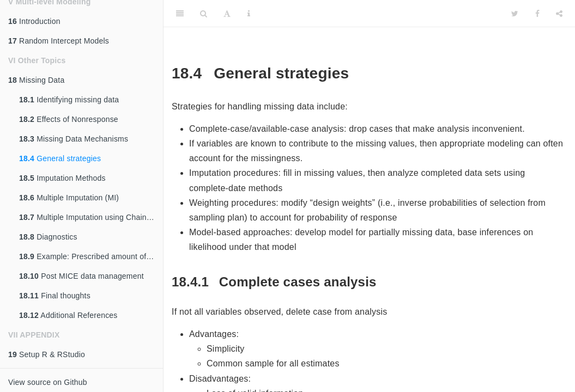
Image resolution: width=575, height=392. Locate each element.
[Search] (204, 14)
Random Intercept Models (59, 41)
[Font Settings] (227, 14)
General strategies (60, 158)
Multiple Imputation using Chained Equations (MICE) (91, 217)
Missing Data (36, 80)
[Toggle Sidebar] (180, 14)
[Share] (559, 14)
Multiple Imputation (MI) (69, 198)
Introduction (34, 21)
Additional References (68, 315)
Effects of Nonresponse (69, 119)
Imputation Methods (62, 178)
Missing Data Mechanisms (74, 139)
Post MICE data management (81, 276)
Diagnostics (48, 237)
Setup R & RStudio (47, 354)
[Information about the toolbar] (249, 14)
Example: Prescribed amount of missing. (91, 256)
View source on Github (48, 382)
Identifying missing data (69, 100)
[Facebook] (537, 14)
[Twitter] (515, 14)
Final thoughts (55, 296)
